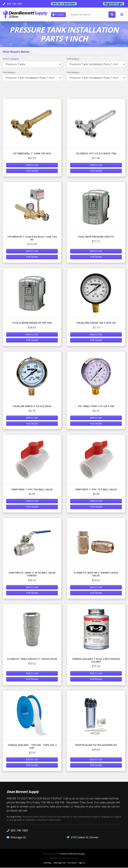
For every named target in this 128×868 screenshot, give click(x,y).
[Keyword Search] (89, 15)
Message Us (16, 838)
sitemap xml (59, 863)
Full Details (32, 171)
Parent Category (11, 59)
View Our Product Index (49, 820)
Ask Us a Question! (64, 4)
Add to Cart (32, 165)
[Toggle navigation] (122, 15)
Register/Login (113, 4)
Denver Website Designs (73, 854)
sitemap (47, 863)
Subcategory (73, 59)
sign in (82, 863)
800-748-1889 (17, 831)
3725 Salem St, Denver (83, 838)
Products (59, 15)
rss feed (72, 863)
